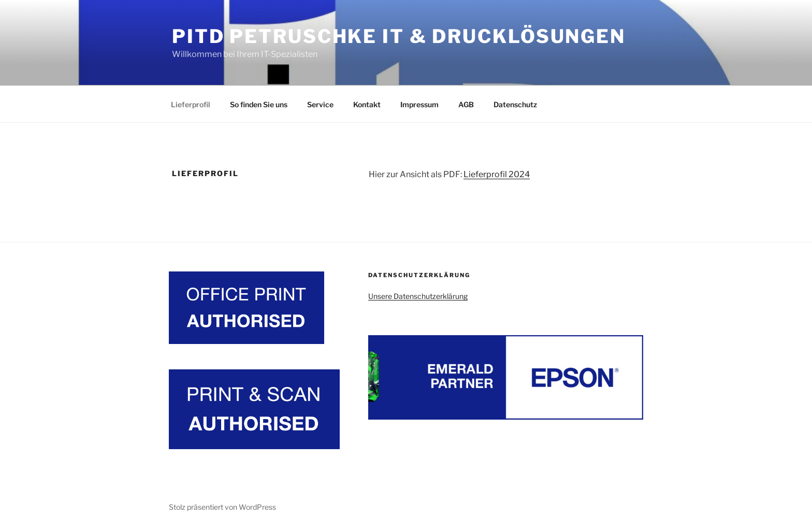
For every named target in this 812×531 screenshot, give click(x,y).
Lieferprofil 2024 (497, 174)
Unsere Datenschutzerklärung (418, 296)
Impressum (419, 104)
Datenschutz (515, 104)
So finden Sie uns (259, 104)
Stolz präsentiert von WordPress (222, 507)
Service (320, 104)
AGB (466, 104)
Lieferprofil (191, 104)
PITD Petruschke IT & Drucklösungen (399, 36)
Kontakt (367, 104)
